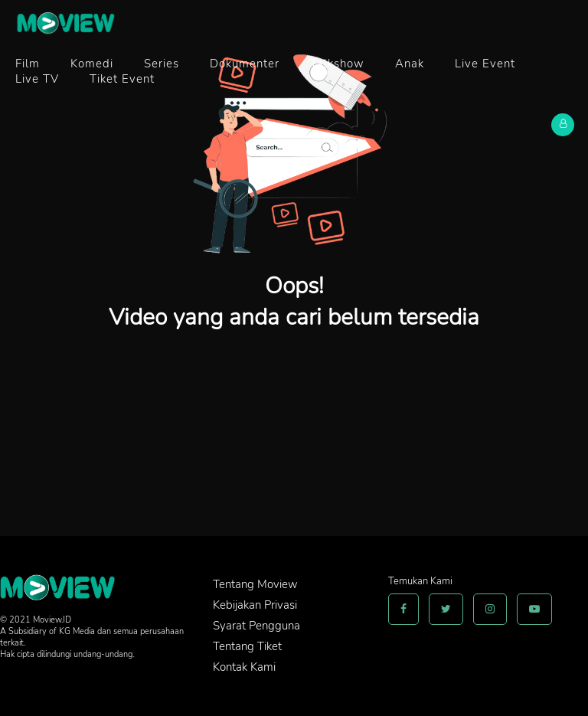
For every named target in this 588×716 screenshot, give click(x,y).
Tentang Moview (255, 584)
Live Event (485, 64)
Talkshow (337, 64)
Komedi (92, 64)
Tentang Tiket (247, 646)
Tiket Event (122, 79)
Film (28, 64)
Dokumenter (245, 64)
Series (162, 64)
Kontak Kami (244, 667)
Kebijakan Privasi (255, 605)
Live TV (37, 79)
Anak (410, 64)
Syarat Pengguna (256, 626)
